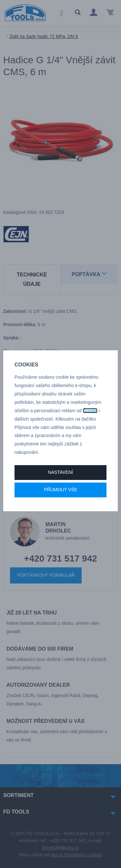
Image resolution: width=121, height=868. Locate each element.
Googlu (90, 411)
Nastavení (60, 472)
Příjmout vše (60, 490)
